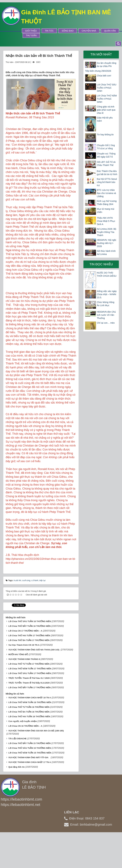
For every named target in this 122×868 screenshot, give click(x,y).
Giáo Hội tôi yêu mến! (105, 119)
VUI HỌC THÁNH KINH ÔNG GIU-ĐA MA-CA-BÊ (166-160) (36, 764)
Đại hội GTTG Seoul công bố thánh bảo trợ (107, 182)
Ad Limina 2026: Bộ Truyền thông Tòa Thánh (107, 232)
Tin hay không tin (105, 135)
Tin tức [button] (49, 31)
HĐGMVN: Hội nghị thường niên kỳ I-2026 (107, 243)
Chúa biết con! (104, 76)
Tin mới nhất (101, 54)
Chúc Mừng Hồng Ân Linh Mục (106, 304)
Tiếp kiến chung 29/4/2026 (98, 71)
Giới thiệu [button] (31, 31)
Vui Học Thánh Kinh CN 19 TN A (24, 678)
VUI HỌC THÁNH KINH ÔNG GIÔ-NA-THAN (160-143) (34, 683)
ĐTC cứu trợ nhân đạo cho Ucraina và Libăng (106, 193)
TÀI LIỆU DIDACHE (17, 771)
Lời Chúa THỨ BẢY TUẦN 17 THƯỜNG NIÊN (30, 720)
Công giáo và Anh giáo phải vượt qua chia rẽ (106, 110)
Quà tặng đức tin (17, 800)
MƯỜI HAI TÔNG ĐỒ (18, 687)
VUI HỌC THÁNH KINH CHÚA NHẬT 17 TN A (30, 795)
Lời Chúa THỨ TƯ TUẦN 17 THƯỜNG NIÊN (29, 697)
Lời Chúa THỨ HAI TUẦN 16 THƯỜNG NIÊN (29, 749)
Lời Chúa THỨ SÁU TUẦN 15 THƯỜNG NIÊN (30, 781)
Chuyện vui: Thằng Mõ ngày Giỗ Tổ (106, 155)
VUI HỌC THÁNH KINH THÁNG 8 (24, 692)
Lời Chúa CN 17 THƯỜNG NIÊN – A (25, 664)
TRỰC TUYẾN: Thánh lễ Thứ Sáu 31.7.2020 (29, 711)
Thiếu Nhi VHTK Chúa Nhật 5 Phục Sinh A (106, 221)
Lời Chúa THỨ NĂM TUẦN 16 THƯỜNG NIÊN (30, 735)
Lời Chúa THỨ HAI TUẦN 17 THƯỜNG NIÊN (29, 668)
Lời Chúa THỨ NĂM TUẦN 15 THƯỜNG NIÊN (30, 786)
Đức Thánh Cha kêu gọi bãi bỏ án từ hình (107, 173)
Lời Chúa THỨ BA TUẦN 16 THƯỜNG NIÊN (29, 745)
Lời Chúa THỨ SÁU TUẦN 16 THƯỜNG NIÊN (30, 654)
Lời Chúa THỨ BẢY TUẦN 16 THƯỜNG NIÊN (30, 659)
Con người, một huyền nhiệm (23, 754)
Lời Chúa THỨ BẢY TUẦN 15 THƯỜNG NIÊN (30, 776)
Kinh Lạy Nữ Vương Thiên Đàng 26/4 (107, 203)
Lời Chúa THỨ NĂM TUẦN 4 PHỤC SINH (107, 99)
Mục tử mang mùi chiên (106, 211)
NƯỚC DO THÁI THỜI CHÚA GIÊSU (107, 274)
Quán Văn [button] (110, 31)
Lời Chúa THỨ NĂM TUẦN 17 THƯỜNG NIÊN (30, 702)
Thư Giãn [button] (31, 35)
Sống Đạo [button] (68, 31)
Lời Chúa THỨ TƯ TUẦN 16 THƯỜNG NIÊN (29, 740)
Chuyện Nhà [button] (89, 31)
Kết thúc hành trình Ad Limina (106, 253)
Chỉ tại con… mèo (106, 323)
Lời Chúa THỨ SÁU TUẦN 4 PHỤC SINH (107, 88)
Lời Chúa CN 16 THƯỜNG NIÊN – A (25, 759)
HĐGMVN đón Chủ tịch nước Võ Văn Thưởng (106, 315)
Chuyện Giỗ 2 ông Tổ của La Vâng (106, 147)
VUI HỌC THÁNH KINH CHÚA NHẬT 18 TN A (30, 731)
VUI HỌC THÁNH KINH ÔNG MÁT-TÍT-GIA (29, 790)
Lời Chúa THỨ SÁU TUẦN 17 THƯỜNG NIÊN (30, 706)
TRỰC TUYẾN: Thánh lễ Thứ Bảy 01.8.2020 (29, 716)
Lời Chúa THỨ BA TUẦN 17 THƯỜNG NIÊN (29, 673)
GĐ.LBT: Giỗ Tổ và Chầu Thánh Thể (106, 164)
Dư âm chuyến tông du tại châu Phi (107, 65)
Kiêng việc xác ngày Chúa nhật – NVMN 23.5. (107, 294)
